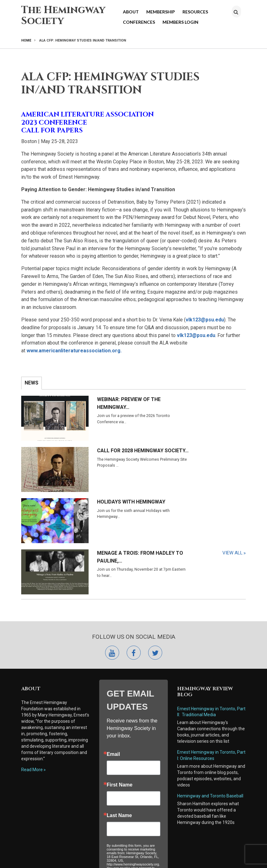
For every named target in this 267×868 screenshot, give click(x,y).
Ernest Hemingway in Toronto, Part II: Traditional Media (211, 596)
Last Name (119, 700)
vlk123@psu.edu (205, 320)
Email (113, 639)
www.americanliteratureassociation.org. (75, 351)
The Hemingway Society (63, 16)
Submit (133, 793)
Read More (32, 654)
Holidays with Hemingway (91, 444)
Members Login (180, 22)
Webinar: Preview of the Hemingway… (99, 403)
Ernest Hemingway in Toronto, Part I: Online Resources (211, 640)
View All (233, 477)
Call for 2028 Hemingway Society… (212, 403)
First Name (120, 670)
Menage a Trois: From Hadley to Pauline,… (213, 444)
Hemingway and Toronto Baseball (210, 681)
